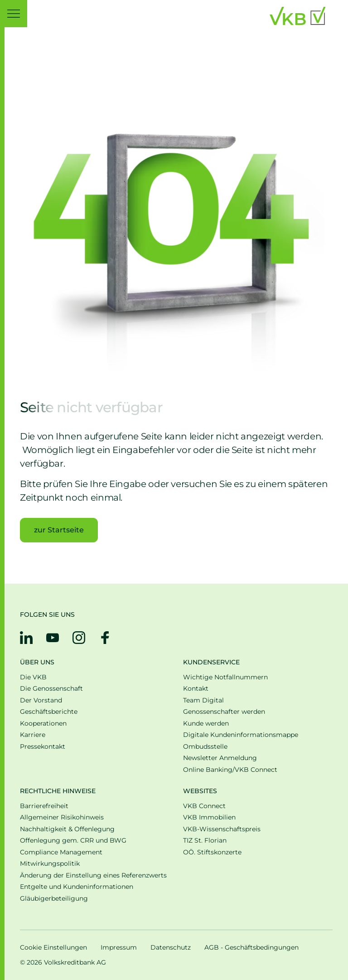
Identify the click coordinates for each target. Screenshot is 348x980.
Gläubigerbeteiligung (54, 899)
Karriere (33, 735)
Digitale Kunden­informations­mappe (241, 735)
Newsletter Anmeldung (220, 758)
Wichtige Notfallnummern (225, 677)
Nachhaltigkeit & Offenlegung (67, 829)
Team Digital (203, 700)
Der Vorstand (41, 700)
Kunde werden (206, 724)
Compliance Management (61, 852)
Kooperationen (43, 724)
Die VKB (33, 677)
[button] (14, 14)
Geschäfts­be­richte (49, 712)
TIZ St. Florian (205, 841)
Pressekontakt (43, 747)
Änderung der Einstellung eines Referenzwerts (93, 875)
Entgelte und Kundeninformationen (77, 887)
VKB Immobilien (209, 817)
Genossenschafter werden (224, 712)
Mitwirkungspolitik (50, 864)
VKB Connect (204, 806)
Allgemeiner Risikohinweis (62, 817)
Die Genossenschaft (51, 689)
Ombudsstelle (205, 747)
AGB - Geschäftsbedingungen (251, 948)
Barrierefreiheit (44, 806)
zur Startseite (59, 530)
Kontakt (196, 689)
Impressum (119, 948)
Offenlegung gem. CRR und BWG (73, 841)
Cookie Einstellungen (53, 948)
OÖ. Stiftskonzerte (212, 852)
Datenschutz (171, 948)
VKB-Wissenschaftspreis (222, 829)
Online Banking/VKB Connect (230, 770)
